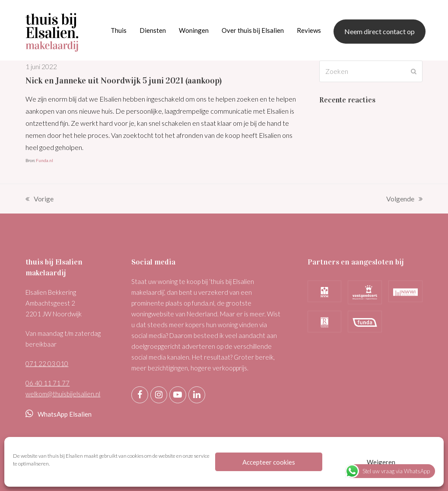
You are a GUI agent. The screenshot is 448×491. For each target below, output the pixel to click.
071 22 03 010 (47, 363)
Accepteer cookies (269, 462)
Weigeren (381, 462)
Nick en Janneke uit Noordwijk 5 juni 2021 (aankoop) (124, 80)
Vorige (40, 200)
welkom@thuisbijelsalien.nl (63, 394)
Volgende (404, 200)
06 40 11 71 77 (48, 383)
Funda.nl (44, 160)
